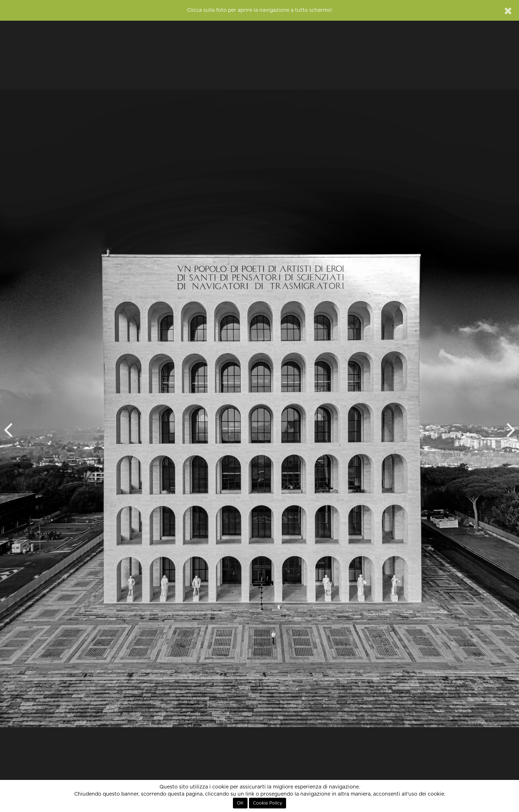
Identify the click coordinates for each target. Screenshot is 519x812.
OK (240, 803)
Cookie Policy (268, 803)
